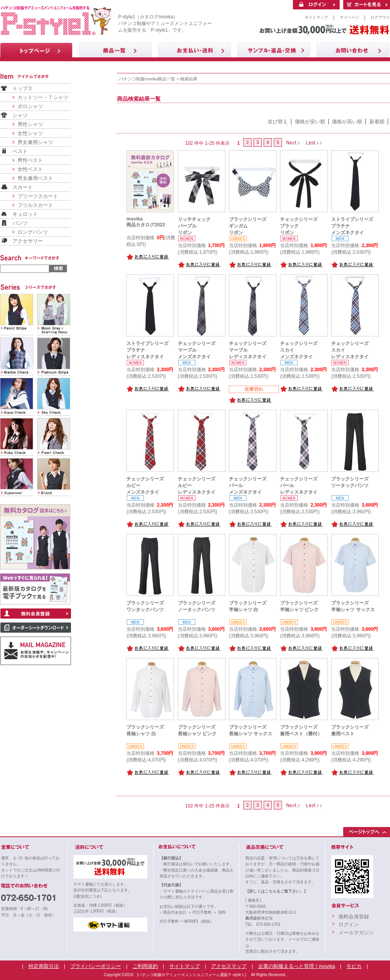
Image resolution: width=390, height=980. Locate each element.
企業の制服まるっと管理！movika (297, 966)
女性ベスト (30, 169)
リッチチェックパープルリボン (194, 226)
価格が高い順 (347, 122)
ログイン (349, 924)
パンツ (20, 223)
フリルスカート (35, 205)
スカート (23, 187)
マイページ (349, 17)
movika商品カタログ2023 (146, 222)
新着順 (377, 122)
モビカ (354, 966)
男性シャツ (30, 124)
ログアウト (380, 17)
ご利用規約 (145, 966)
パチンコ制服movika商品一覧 (147, 79)
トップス (23, 88)
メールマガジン (356, 933)
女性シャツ (30, 133)
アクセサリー (28, 241)
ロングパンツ (33, 232)
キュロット (25, 214)
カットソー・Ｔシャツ (43, 97)
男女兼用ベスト (35, 178)
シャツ (20, 115)
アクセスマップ (229, 966)
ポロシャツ (30, 106)
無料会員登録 (354, 917)
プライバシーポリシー (96, 966)
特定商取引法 (44, 966)
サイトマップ (316, 17)
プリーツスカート (38, 196)
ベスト (20, 151)
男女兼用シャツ (35, 142)
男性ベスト (30, 160)
